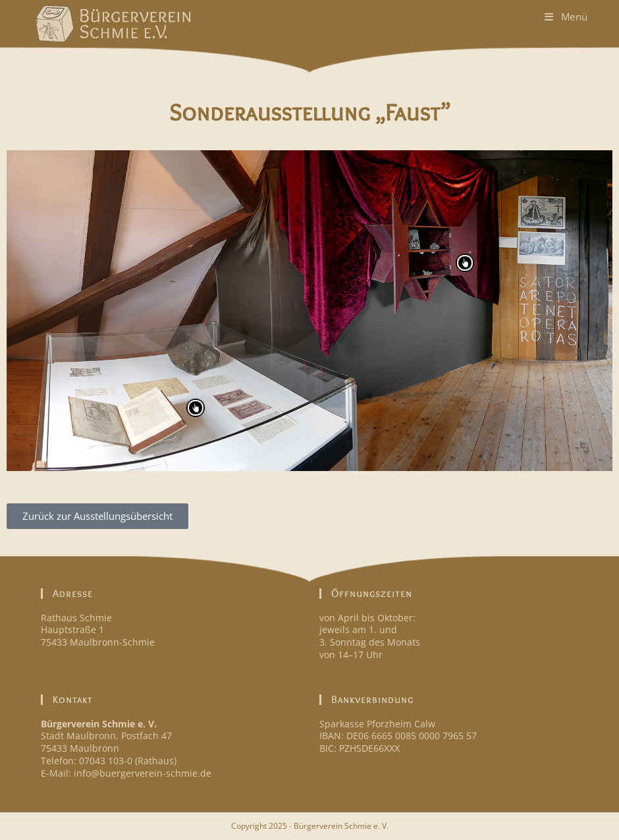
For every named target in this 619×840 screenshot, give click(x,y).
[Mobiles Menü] (566, 16)
